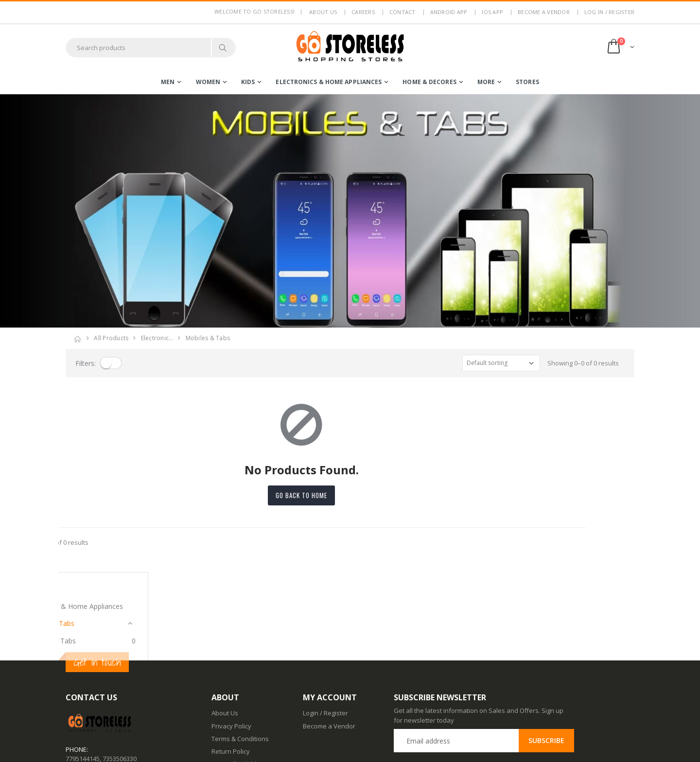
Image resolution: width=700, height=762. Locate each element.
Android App (449, 12)
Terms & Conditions (240, 650)
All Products (111, 338)
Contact (402, 12)
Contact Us (227, 710)
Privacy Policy (231, 637)
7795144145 (83, 670)
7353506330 (120, 670)
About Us (225, 624)
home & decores (429, 82)
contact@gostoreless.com (104, 694)
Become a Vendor (544, 12)
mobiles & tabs (208, 338)
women (208, 82)
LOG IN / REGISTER (609, 12)
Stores (527, 82)
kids (248, 82)
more (486, 82)
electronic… (157, 338)
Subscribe (546, 652)
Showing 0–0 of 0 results (583, 363)
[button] (620, 47)
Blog (218, 697)
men (168, 82)
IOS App (492, 12)
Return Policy (231, 663)
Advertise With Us (237, 748)
